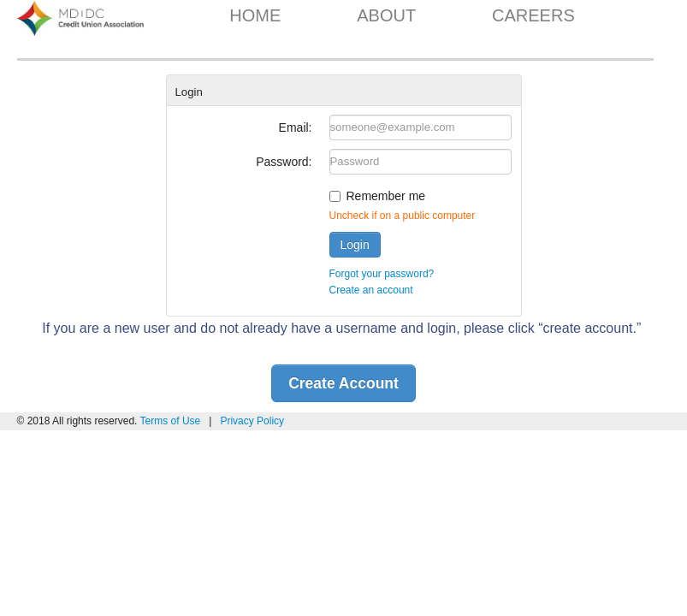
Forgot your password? (382, 274)
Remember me (386, 196)
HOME (255, 15)
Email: (296, 127)
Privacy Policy (252, 421)
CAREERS (533, 15)
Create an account (371, 290)
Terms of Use (172, 421)
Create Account (343, 383)
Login (355, 245)
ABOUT (386, 15)
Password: (284, 162)
